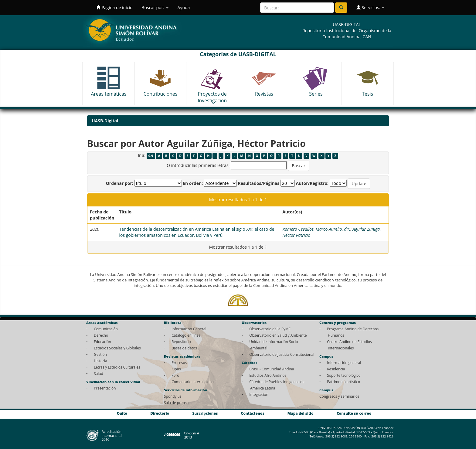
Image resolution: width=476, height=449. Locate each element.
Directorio (160, 413)
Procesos (179, 362)
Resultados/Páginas (258, 183)
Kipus (176, 369)
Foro (175, 375)
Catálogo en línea (186, 335)
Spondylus (173, 396)
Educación (102, 342)
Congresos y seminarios (339, 396)
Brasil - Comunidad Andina (272, 369)
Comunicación (106, 329)
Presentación (105, 388)
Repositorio (181, 342)
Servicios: (370, 7)
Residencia (336, 369)
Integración (259, 394)
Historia (100, 361)
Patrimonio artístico (343, 382)
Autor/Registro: (312, 183)
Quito (122, 413)
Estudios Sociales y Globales (117, 348)
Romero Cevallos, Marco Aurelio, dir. (316, 229)
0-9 (151, 156)
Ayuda (184, 7)
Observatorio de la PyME (270, 329)
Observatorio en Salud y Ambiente (278, 335)
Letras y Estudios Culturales (117, 367)
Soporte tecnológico (344, 375)
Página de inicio (114, 7)
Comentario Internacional (193, 382)
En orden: (193, 183)
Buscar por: (155, 7)
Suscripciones (205, 413)
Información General (189, 329)
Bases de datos (184, 348)
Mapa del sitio (301, 413)
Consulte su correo (354, 413)
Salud (99, 373)
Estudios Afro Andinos (268, 375)
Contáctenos (253, 413)
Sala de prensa (176, 403)
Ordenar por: (120, 183)
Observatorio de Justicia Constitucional (282, 354)
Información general (344, 362)
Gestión (100, 354)
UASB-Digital (105, 121)
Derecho (101, 335)
